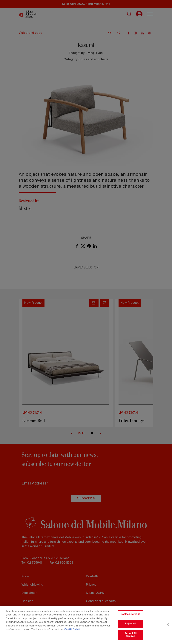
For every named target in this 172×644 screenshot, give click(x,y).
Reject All (130, 624)
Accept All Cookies (130, 635)
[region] (86, 625)
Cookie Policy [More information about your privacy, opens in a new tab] (72, 629)
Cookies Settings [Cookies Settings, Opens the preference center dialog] (130, 614)
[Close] (168, 625)
